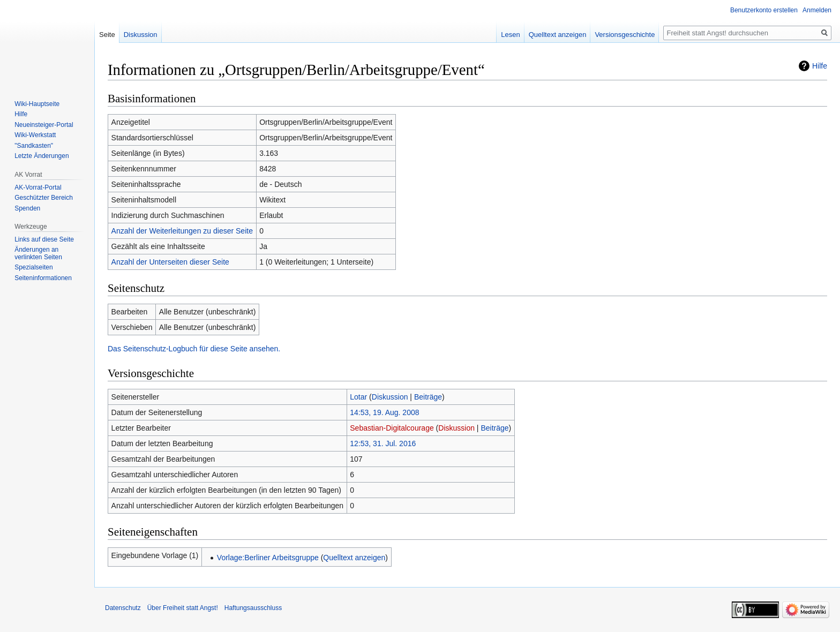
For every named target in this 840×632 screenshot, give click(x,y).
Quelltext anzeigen (354, 558)
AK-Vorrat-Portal (38, 187)
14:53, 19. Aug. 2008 (384, 412)
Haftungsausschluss (253, 608)
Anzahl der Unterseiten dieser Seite (170, 262)
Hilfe (820, 66)
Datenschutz (123, 608)
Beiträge (428, 397)
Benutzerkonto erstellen (764, 10)
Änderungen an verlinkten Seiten (38, 253)
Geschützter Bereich (44, 198)
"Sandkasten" (34, 146)
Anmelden (817, 10)
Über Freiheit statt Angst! (183, 608)
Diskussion (390, 397)
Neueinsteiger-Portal (44, 125)
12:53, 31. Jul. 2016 (383, 443)
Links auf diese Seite (44, 239)
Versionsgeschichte (625, 35)
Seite (107, 35)
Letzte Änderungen (42, 156)
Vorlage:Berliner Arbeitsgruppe (268, 558)
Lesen (510, 35)
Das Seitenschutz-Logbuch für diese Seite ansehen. (194, 349)
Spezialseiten (33, 267)
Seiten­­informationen (43, 278)
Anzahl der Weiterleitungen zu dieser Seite (182, 231)
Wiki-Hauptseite (37, 104)
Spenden (27, 208)
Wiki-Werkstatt (35, 135)
